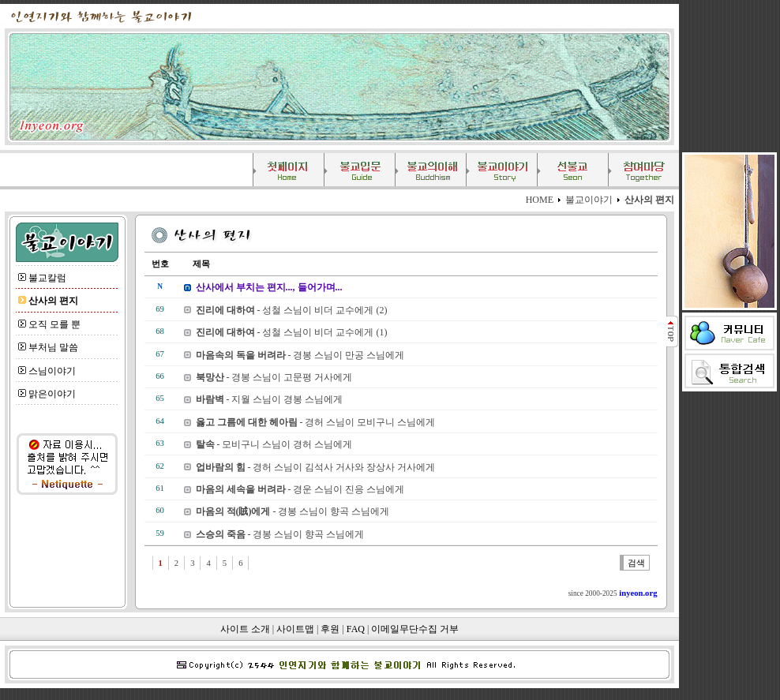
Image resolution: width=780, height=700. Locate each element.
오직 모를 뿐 (54, 324)
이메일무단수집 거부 (415, 629)
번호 (160, 264)
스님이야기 (52, 371)
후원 (330, 629)
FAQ (356, 629)
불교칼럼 (47, 278)
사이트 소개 (245, 629)
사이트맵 (295, 629)
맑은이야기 (52, 394)
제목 (193, 264)
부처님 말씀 (53, 347)
